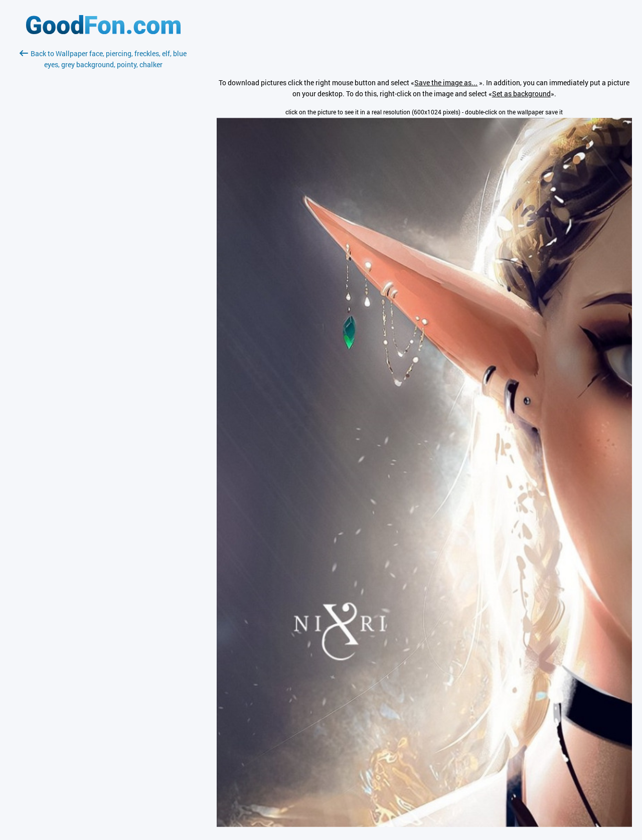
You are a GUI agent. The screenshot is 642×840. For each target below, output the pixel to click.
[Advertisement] (103, 189)
